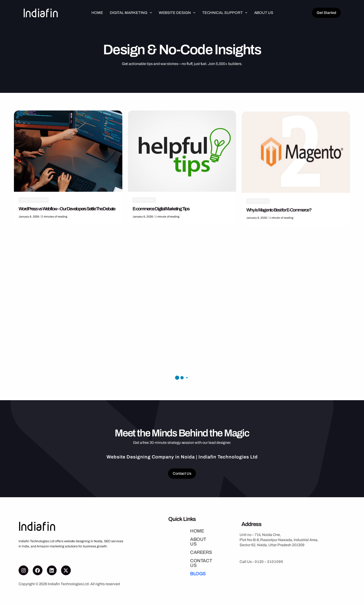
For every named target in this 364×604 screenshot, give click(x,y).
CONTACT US (182, 560)
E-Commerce (144, 204)
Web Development (34, 201)
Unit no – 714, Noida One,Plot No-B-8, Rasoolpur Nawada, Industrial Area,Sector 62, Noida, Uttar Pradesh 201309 (279, 539)
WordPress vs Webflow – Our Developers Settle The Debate (67, 210)
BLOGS (175, 568)
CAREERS (178, 552)
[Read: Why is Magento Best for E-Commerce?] (296, 173)
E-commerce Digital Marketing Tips (161, 213)
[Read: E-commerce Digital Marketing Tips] (182, 155)
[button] (150, 13)
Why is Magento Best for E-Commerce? (279, 231)
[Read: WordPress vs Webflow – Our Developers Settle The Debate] (68, 152)
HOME (174, 535)
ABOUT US (179, 543)
